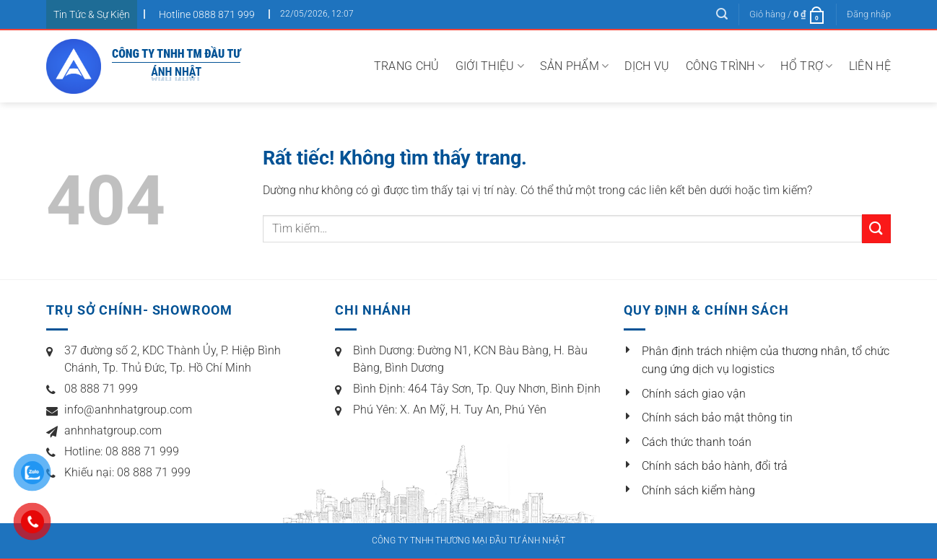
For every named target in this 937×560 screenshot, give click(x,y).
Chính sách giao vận (694, 394)
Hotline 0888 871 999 (207, 14)
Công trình (725, 66)
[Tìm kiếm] (722, 14)
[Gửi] (876, 228)
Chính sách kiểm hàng (698, 490)
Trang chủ (407, 66)
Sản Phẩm (574, 66)
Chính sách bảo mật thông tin (717, 417)
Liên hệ (870, 66)
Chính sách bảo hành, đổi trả (715, 466)
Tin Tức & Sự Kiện (92, 14)
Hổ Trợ (806, 66)
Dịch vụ (647, 66)
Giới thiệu (490, 66)
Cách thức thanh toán (697, 442)
